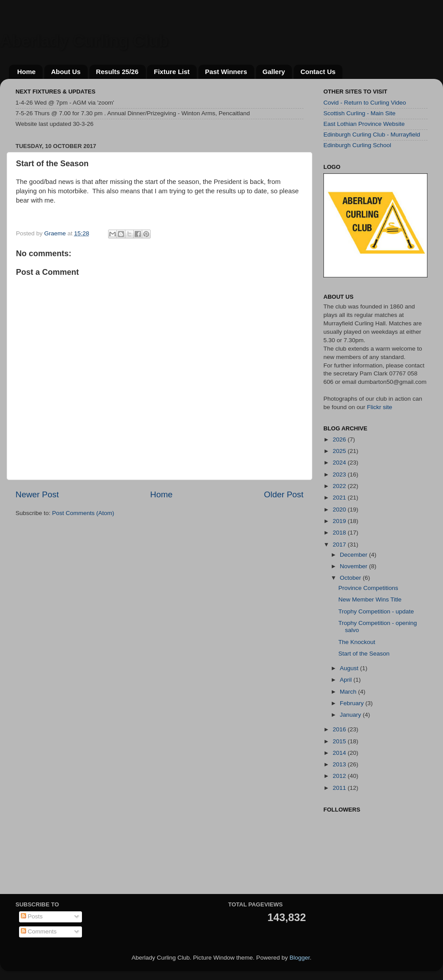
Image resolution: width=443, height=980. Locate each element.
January (351, 715)
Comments (39, 931)
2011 (340, 788)
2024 (340, 463)
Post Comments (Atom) (83, 513)
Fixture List (172, 72)
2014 (340, 753)
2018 (340, 533)
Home (27, 72)
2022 (340, 486)
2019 (340, 521)
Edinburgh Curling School (357, 145)
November (354, 566)
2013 (340, 764)
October (351, 578)
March (349, 692)
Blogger (299, 958)
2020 (340, 510)
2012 (340, 776)
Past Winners (226, 72)
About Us (66, 72)
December (354, 555)
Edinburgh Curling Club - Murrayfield (372, 135)
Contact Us (318, 72)
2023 (340, 474)
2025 (340, 451)
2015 (340, 741)
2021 (340, 498)
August (350, 668)
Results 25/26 (117, 72)
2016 (340, 729)
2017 (340, 545)
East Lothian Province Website (364, 124)
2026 (340, 439)
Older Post (284, 494)
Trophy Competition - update (376, 611)
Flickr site (379, 407)
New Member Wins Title (370, 599)
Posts (32, 916)
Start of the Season (364, 654)
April (347, 680)
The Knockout (357, 642)
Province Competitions (368, 588)
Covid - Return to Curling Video (365, 103)
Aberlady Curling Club (84, 41)
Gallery (274, 72)
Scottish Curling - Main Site (359, 113)
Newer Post (37, 494)
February (353, 703)
